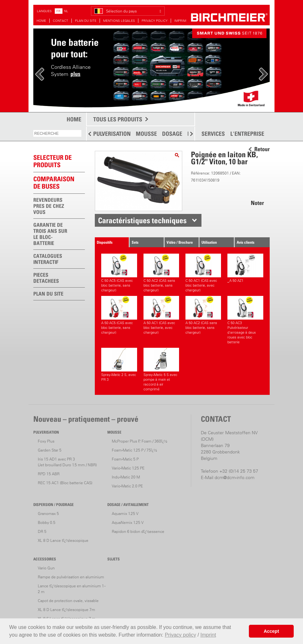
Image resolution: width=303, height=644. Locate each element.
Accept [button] (271, 631)
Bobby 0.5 (47, 522)
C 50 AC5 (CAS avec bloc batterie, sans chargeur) (119, 273)
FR (58, 11)
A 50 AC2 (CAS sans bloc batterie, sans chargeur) (203, 315)
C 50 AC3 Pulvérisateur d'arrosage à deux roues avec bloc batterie (245, 320)
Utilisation (209, 242)
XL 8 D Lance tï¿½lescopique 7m (66, 610)
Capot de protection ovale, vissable (68, 601)
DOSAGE (172, 134)
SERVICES (213, 134)
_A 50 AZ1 (245, 268)
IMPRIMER (182, 21)
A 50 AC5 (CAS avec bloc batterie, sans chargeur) (119, 315)
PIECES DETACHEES (46, 278)
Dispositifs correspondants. (109, 244)
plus (75, 74)
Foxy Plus (46, 441)
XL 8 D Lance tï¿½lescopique (63, 540)
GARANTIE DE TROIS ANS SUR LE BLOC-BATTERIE (50, 234)
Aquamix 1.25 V (125, 514)
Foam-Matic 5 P (125, 459)
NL (66, 11)
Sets (135, 242)
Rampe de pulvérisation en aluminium (71, 577)
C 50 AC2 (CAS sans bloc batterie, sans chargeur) (161, 273)
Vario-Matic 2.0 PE (127, 486)
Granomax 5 (48, 514)
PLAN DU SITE (86, 21)
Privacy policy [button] (180, 635)
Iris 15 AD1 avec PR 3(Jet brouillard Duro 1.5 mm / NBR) (67, 462)
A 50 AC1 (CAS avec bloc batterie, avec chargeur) (161, 315)
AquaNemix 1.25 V (128, 522)
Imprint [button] (208, 635)
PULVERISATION (112, 134)
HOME (41, 21)
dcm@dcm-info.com (234, 477)
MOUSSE (146, 134)
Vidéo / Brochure (180, 242)
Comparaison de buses (54, 183)
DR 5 (42, 531)
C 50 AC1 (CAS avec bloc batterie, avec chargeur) (203, 273)
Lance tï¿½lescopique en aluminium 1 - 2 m (72, 589)
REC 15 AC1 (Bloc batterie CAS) (65, 483)
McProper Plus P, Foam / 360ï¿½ (139, 441)
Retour (262, 149)
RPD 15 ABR (49, 474)
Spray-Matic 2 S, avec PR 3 (119, 365)
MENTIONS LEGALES (119, 21)
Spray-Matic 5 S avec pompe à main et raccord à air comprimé (161, 370)
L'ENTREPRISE (247, 134)
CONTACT (61, 21)
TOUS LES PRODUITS (118, 119)
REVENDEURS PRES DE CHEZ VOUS (49, 206)
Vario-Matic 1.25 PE (128, 468)
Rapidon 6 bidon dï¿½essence (138, 531)
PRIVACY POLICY (155, 21)
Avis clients (246, 242)
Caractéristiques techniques (142, 220)
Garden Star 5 (50, 450)
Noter (257, 203)
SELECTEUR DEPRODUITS (53, 161)
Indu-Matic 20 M (126, 477)
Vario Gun (46, 568)
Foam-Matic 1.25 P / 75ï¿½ (134, 450)
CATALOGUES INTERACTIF (48, 259)
